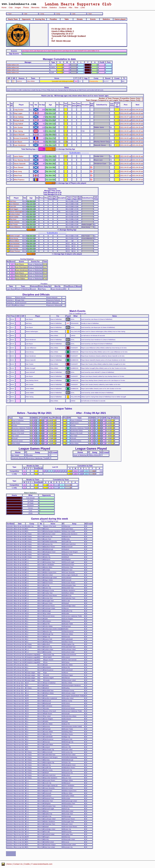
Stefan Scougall (15, 236)
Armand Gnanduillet (21, 138)
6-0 (76, 81)
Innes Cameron (15, 222)
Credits (27, 864)
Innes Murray (14, 238)
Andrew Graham (15, 214)
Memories (35, 8)
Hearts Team (13, 19)
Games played (120, 19)
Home (4, 8)
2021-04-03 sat (126, 110)
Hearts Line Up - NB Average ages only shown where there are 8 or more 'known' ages (75, 96)
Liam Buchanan (15, 243)
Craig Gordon (19, 110)
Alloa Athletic (31, 81)
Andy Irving (18, 171)
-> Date (73, 14)
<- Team (9, 14)
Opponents (26, 19)
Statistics (53, 8)
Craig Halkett (18, 124)
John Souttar (18, 127)
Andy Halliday (19, 117)
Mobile (44, 8)
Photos (26, 8)
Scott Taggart (14, 209)
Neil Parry (13, 201)
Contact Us (18, 864)
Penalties (53, 19)
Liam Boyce (18, 142)
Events (93, 19)
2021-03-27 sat (126, 117)
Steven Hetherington (16, 212)
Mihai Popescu (19, 180)
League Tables (64, 409)
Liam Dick (13, 206)
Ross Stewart (19, 167)
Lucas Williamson (15, 227)
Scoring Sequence (27, 259)
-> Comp (57, 14)
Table (67, 19)
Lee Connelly (14, 249)
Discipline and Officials (36, 295)
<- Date (25, 14)
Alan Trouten (14, 224)
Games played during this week (49, 519)
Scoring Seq (40, 19)
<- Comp (41, 14)
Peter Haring (18, 131)
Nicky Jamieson (15, 246)
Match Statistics (31, 493)
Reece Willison (15, 241)
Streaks (80, 19)
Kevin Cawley (14, 217)
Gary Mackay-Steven (21, 160)
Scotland (63, 8)
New (76, 8)
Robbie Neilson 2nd (13, 65)
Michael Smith (19, 120)
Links (83, 8)
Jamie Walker (19, 156)
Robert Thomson (15, 251)
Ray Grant (13, 219)
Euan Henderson (20, 145)
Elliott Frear (18, 176)
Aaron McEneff (19, 135)
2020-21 (19, 81)
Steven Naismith (20, 164)
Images (18, 8)
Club (11, 8)
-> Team (89, 14)
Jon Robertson (15, 204)
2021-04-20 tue (138, 110)
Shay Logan (18, 113)
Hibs (70, 8)
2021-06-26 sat (137, 156)
